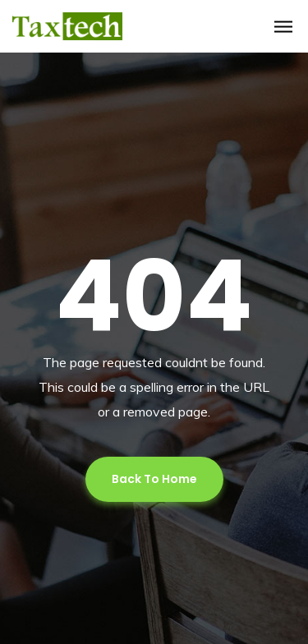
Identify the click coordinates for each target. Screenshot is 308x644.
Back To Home (154, 479)
